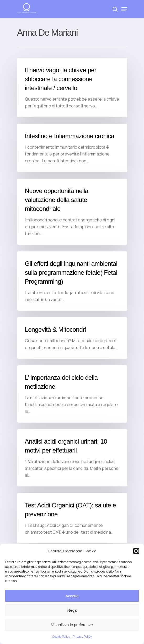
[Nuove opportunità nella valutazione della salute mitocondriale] (72, 212)
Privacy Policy (82, 637)
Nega (72, 610)
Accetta (72, 596)
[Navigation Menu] (124, 9)
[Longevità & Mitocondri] (72, 338)
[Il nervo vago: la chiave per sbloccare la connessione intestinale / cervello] (72, 87)
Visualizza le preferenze (72, 625)
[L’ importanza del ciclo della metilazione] (72, 394)
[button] (136, 551)
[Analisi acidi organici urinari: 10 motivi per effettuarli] (72, 458)
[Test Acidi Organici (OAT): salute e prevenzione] (72, 518)
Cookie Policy (61, 637)
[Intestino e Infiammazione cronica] (72, 148)
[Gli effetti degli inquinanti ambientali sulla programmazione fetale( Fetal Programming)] (72, 281)
